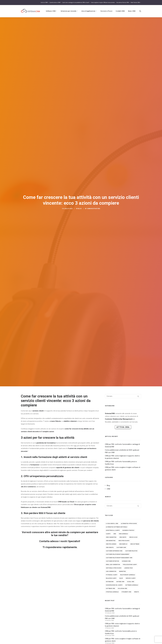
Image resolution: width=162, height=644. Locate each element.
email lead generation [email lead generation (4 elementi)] (113, 551)
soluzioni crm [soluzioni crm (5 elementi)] (122, 575)
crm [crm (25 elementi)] (115, 520)
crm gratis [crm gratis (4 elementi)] (123, 523)
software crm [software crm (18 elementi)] (110, 575)
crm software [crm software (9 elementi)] (135, 530)
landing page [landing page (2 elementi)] (128, 554)
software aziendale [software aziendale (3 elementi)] (132, 571)
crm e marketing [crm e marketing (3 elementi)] (111, 523)
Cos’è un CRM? (45, 3)
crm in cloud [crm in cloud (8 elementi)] (133, 523)
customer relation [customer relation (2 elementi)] (131, 537)
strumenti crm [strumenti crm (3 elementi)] (126, 578)
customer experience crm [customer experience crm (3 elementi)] (114, 537)
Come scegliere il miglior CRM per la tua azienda (103, 3)
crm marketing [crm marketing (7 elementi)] (111, 527)
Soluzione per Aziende (69, 11)
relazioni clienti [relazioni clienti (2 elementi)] (111, 564)
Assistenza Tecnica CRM (123, 3)
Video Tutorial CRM (136, 3)
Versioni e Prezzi (106, 11)
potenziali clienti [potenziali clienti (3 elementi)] (112, 561)
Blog (80, 202)
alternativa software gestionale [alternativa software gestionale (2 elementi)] (117, 513)
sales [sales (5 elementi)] (121, 564)
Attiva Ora (123, 413)
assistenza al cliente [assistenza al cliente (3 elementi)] (113, 517)
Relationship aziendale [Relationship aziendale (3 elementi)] (128, 561)
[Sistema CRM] (31, 11)
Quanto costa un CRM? (56, 3)
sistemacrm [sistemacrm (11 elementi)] (110, 568)
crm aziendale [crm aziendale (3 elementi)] (123, 520)
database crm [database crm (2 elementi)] (126, 547)
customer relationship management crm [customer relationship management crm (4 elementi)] (119, 544)
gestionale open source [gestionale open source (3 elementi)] (114, 554)
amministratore (94, 202)
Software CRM (52, 11)
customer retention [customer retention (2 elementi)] (112, 547)
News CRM (132, 11)
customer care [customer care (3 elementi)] (121, 534)
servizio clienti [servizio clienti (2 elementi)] (131, 564)
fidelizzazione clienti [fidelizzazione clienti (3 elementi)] (130, 551)
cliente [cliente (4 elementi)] (108, 520)
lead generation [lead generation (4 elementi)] (111, 558)
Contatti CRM (120, 11)
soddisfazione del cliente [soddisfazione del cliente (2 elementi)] (114, 571)
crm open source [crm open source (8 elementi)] (124, 527)
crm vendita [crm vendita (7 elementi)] (110, 534)
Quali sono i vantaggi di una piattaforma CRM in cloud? (76, 3)
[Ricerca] (140, 11)
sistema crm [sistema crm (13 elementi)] (120, 568)
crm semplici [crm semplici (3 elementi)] (123, 530)
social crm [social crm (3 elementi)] (131, 568)
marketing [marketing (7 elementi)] (122, 558)
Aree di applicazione (89, 11)
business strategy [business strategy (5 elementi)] (128, 517)
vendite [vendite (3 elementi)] (136, 578)
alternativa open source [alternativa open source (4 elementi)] (129, 510)
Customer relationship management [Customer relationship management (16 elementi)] (118, 541)
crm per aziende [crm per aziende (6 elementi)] (111, 530)
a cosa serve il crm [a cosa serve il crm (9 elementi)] (112, 510)
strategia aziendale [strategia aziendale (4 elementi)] (112, 578)
